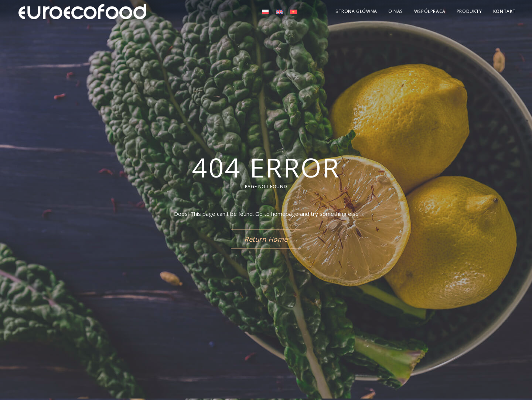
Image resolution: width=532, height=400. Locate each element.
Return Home (266, 239)
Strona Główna (356, 11)
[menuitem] (265, 11)
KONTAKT (504, 11)
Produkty (469, 11)
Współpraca (430, 11)
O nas (396, 11)
